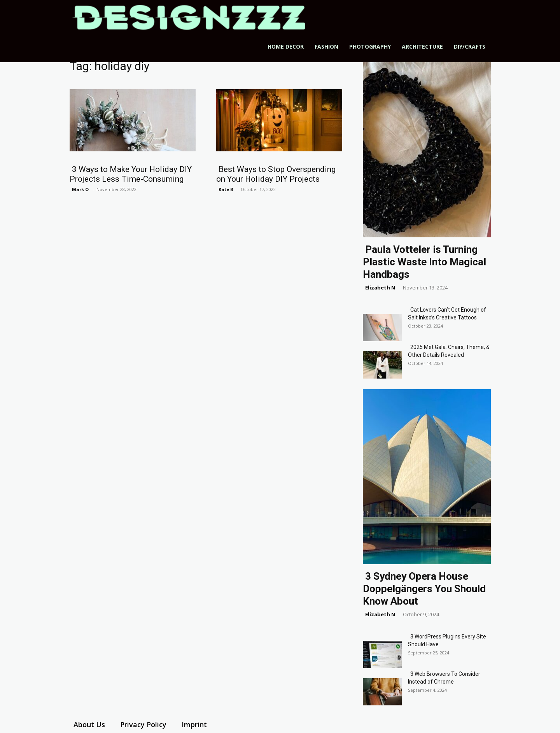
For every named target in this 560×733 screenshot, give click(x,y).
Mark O (80, 189)
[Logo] (189, 17)
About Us (89, 724)
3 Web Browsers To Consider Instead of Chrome (444, 678)
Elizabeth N (380, 288)
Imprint (194, 724)
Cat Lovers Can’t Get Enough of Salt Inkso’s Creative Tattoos (447, 314)
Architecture (422, 46)
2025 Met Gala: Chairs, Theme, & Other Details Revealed (449, 351)
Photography (370, 46)
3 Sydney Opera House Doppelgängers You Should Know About (424, 589)
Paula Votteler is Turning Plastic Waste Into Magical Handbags (424, 262)
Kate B (226, 189)
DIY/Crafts (470, 46)
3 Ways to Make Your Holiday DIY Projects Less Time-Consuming (131, 174)
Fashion (326, 46)
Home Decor (286, 46)
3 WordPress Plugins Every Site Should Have (447, 640)
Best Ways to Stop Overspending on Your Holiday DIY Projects (276, 174)
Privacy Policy (143, 724)
